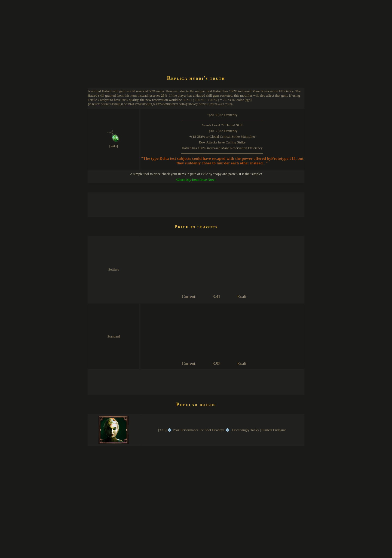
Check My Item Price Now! (196, 180)
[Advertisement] (187, 56)
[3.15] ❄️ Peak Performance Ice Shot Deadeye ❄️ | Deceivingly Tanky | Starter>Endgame (222, 430)
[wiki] (114, 146)
